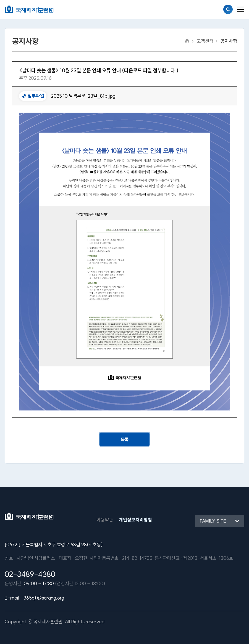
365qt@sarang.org (44, 598)
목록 (125, 439)
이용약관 (105, 520)
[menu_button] (241, 9)
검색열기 (228, 9)
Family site (213, 521)
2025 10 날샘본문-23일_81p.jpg (83, 96)
